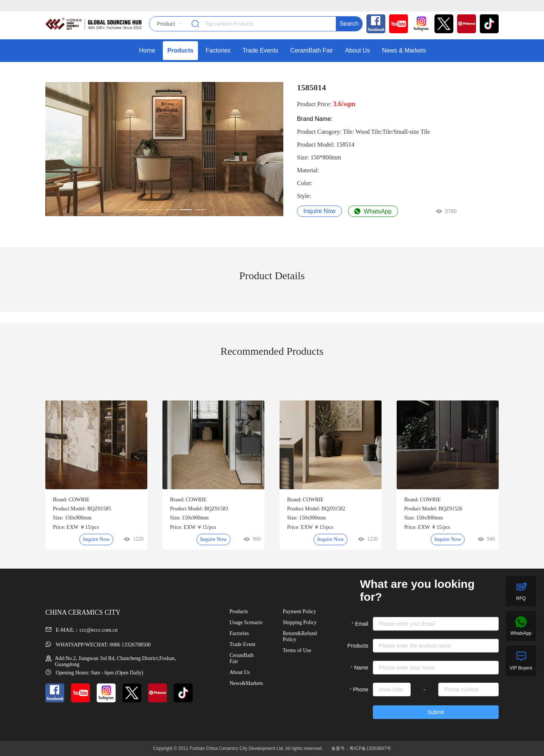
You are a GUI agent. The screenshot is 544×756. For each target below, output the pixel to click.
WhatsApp (373, 211)
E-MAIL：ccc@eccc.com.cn (81, 630)
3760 (446, 211)
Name (361, 668)
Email (362, 624)
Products (358, 646)
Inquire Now (319, 211)
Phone (360, 690)
